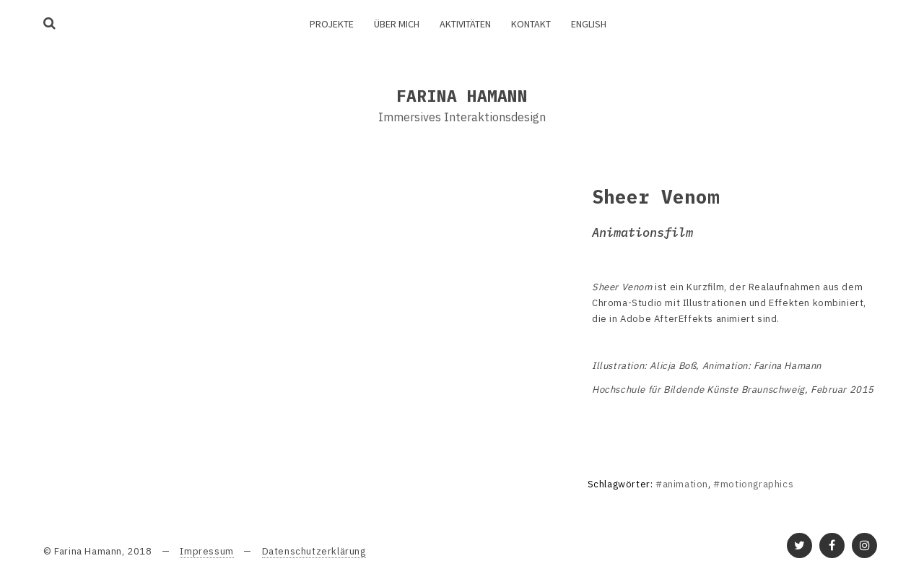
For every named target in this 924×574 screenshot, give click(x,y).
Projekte (332, 24)
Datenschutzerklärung (314, 551)
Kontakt (531, 24)
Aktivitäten (465, 24)
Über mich (397, 24)
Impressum (206, 551)
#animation (682, 484)
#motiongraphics (753, 484)
